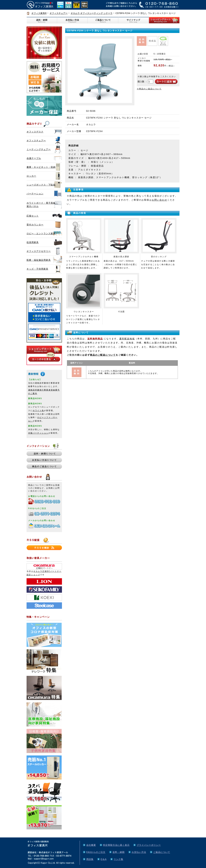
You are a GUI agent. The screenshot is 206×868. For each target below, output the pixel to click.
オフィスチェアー (59, 13)
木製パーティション (38, 433)
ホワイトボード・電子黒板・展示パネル (42, 205)
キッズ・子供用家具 (37, 269)
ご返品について (162, 852)
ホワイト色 (38, 411)
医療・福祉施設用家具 (39, 260)
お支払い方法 (139, 852)
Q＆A (104, 859)
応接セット (33, 216)
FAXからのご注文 (96, 852)
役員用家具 (33, 242)
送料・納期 (119, 852)
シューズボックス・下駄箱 (41, 185)
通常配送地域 (127, 339)
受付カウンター (35, 225)
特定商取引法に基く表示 (116, 845)
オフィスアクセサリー (39, 251)
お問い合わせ (159, 200)
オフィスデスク (35, 132)
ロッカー (31, 176)
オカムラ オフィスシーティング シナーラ (92, 13)
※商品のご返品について (149, 89)
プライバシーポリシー (149, 845)
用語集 (90, 859)
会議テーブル (34, 158)
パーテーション (35, 194)
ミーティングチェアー (39, 149)
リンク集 (118, 859)
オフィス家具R (39, 13)
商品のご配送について (103, 355)
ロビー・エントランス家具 (41, 233)
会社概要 (91, 845)
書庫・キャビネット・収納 (41, 167)
